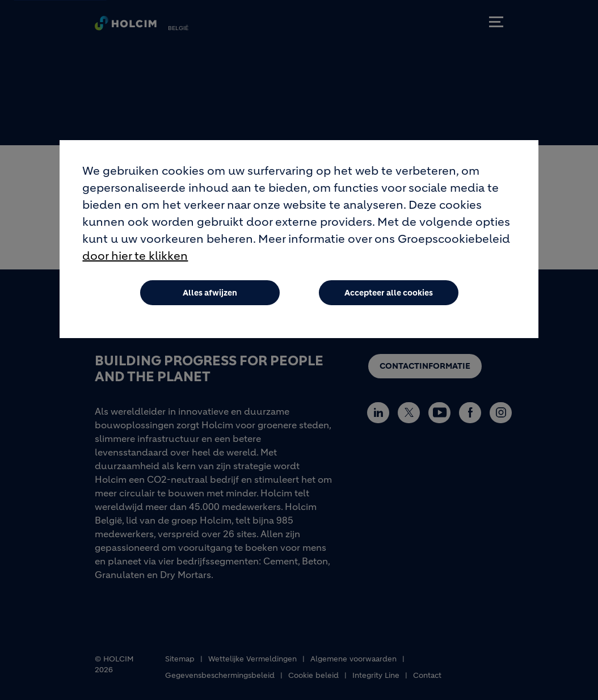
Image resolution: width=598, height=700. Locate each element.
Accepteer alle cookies (389, 296)
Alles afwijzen (210, 296)
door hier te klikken (135, 259)
